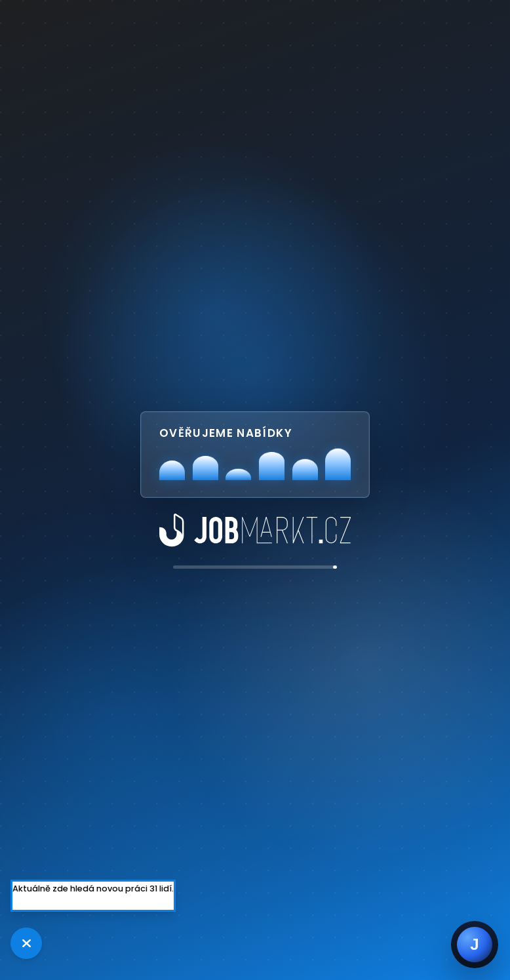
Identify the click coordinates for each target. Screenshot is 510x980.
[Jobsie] (475, 945)
